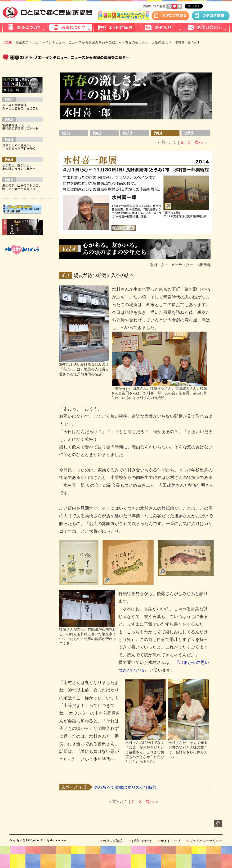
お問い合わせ (142, 841)
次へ (199, 142)
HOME (7, 42)
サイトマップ (170, 841)
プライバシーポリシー (206, 841)
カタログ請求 (113, 841)
